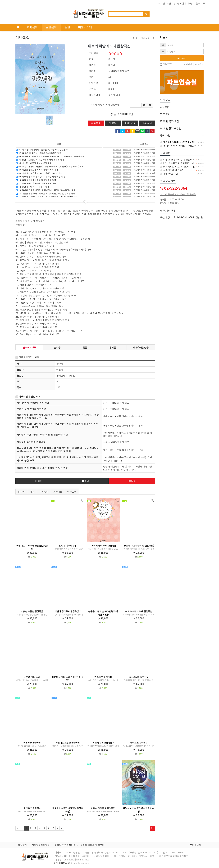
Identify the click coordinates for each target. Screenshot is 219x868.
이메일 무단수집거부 (65, 845)
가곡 (32, 492)
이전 (39, 481)
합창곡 (21, 492)
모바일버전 (196, 845)
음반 (67, 27)
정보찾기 (182, 3)
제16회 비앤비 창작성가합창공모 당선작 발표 (185, 146)
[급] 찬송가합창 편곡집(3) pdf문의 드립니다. (185, 163)
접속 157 (201, 3)
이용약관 (22, 845)
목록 (132, 481)
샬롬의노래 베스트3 (172, 170)
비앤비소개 (85, 27)
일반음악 (51, 27)
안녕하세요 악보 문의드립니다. (177, 167)
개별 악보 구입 (169, 174)
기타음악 (44, 492)
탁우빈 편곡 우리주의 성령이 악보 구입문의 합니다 (188, 160)
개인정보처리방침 (41, 845)
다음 (85, 481)
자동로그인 (167, 64)
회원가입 (171, 3)
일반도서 (72, 492)
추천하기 (147, 123)
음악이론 (58, 492)
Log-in (182, 58)
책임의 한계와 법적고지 (92, 845)
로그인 (162, 3)
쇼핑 (191, 3)
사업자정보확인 (101, 856)
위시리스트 (130, 123)
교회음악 (32, 27)
